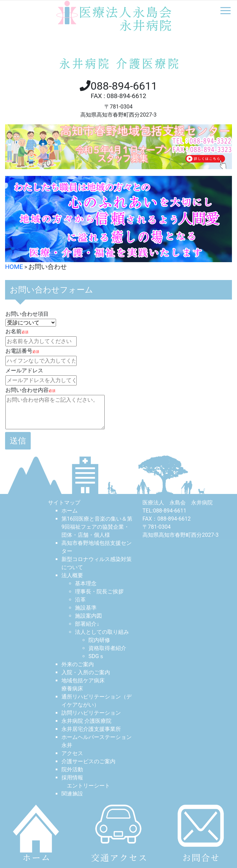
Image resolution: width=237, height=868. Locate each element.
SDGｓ (96, 656)
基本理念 (86, 583)
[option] (119, 219)
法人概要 (72, 575)
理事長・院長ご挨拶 (99, 592)
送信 (18, 441)
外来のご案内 (78, 664)
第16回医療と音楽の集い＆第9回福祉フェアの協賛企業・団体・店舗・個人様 (97, 527)
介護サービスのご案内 (88, 761)
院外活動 (72, 769)
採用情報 (72, 778)
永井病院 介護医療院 (86, 721)
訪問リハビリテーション (91, 713)
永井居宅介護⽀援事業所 (91, 729)
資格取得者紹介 (107, 648)
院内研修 (99, 640)
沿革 (80, 600)
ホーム (70, 511)
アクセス (72, 753)
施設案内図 (88, 616)
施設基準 (86, 608)
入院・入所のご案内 (86, 672)
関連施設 (72, 794)
